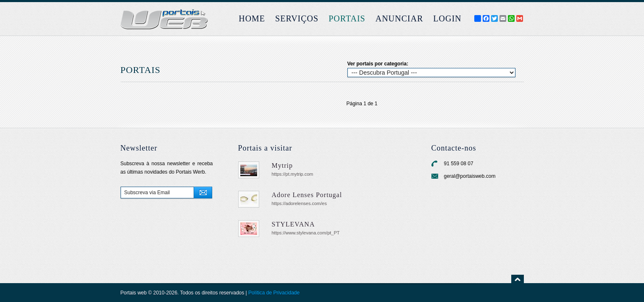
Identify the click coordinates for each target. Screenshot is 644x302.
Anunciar (400, 18)
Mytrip (282, 165)
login (447, 18)
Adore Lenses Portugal (307, 195)
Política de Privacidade (274, 293)
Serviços (297, 18)
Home (252, 18)
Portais (347, 18)
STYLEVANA (293, 224)
